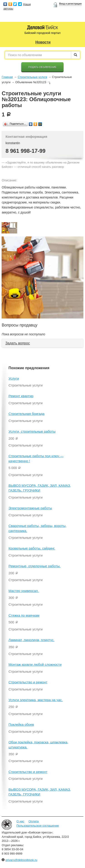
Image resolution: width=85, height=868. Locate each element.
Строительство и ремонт (28, 682)
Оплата (34, 821)
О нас (20, 821)
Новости (43, 42)
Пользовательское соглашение (38, 826)
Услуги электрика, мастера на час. (35, 700)
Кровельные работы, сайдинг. (32, 548)
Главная (7, 77)
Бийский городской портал (42, 33)
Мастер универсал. (23, 591)
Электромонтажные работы (30, 508)
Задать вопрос (17, 343)
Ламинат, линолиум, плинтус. (31, 640)
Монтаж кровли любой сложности (35, 664)
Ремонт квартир (21, 396)
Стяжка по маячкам (24, 615)
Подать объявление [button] (43, 67)
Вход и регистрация (70, 4)
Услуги (14, 378)
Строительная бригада (26, 414)
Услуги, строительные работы (32, 431)
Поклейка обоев (21, 724)
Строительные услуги (32, 77)
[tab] (42, 343)
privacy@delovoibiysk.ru (21, 860)
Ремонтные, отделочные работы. (34, 566)
